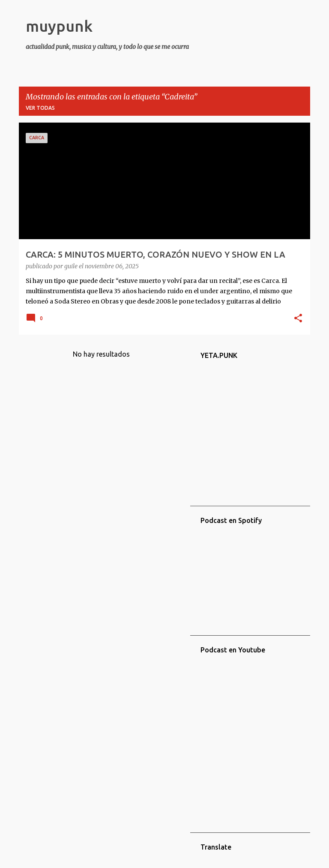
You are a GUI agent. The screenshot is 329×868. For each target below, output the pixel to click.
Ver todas (40, 108)
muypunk (59, 26)
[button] (298, 319)
